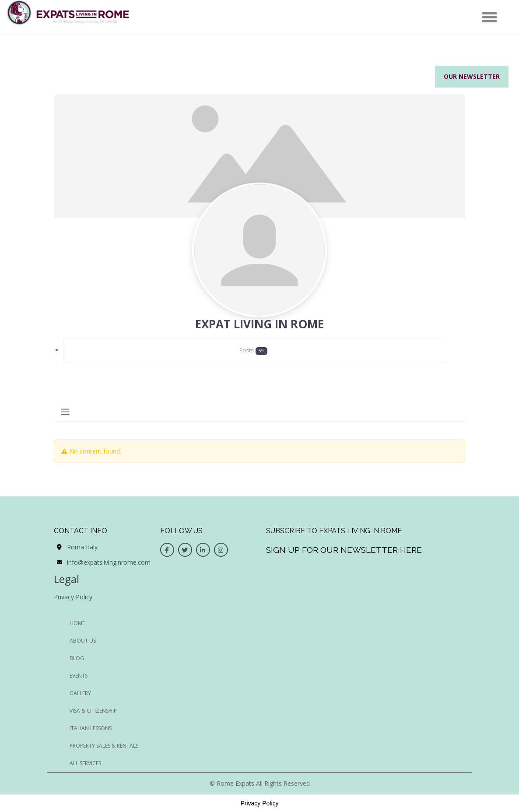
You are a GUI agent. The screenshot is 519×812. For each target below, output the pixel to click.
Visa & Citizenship (93, 711)
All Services (85, 763)
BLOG (77, 658)
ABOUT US (83, 641)
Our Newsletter (472, 76)
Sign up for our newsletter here (344, 550)
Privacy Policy (73, 597)
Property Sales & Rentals (104, 746)
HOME (77, 623)
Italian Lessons (91, 728)
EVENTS (79, 676)
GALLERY (80, 693)
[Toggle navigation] (65, 412)
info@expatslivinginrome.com (109, 562)
